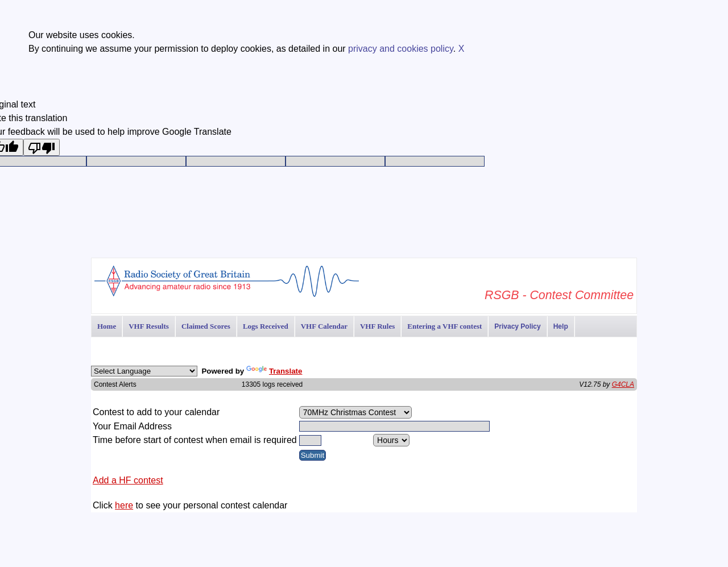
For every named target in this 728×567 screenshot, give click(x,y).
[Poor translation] (42, 147)
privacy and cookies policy (401, 49)
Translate (274, 371)
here (124, 505)
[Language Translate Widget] (144, 371)
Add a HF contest (128, 480)
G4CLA (623, 384)
